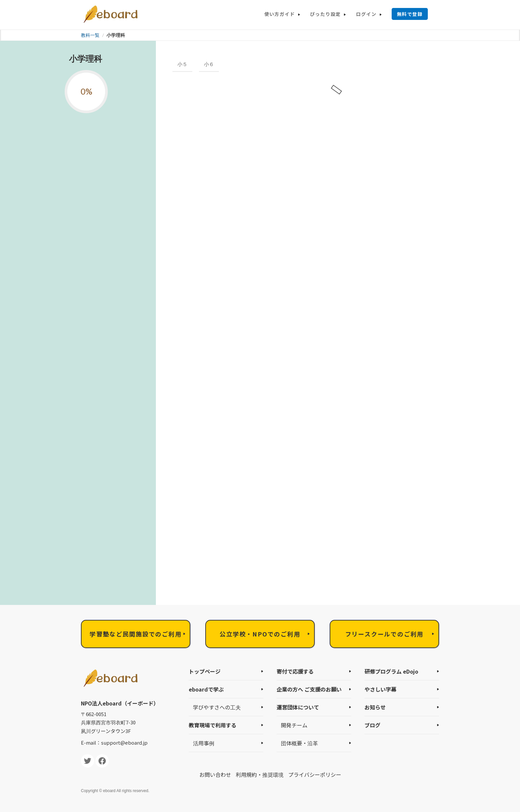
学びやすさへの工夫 (217, 707)
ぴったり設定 (325, 14)
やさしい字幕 (380, 689)
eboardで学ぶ (206, 689)
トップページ (205, 671)
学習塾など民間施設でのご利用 (135, 634)
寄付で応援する (295, 671)
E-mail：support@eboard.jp (114, 742)
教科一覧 (90, 35)
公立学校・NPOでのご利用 (260, 634)
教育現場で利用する (213, 725)
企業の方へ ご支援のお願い (309, 689)
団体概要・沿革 (299, 743)
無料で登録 (410, 14)
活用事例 (204, 743)
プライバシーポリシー (315, 775)
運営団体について (298, 707)
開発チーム (294, 725)
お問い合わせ (215, 775)
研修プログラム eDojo (391, 671)
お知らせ (375, 707)
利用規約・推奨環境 (260, 775)
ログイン (366, 14)
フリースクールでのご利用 (385, 634)
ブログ (372, 725)
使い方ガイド (280, 14)
